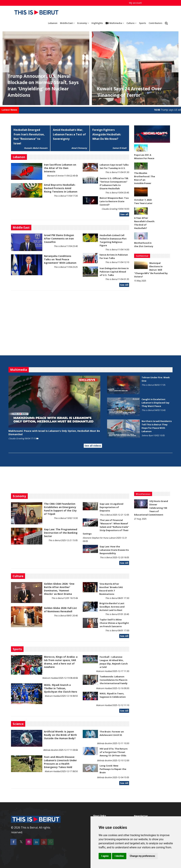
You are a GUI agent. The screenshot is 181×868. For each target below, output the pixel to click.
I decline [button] (119, 856)
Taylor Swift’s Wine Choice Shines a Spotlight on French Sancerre (114, 623)
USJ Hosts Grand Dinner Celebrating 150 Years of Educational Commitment (151, 508)
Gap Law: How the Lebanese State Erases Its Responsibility (114, 550)
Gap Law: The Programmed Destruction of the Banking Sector (61, 533)
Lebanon (53, 23)
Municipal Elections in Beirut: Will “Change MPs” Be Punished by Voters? (151, 270)
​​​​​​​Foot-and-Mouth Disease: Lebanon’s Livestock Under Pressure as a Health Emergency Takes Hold (60, 762)
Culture (131, 23)
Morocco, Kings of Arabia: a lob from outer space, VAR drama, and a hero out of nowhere (61, 662)
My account (135, 3)
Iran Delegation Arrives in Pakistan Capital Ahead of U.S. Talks (114, 272)
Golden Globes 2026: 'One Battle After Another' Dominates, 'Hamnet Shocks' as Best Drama (59, 589)
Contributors (155, 23)
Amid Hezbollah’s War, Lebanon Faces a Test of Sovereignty (69, 134)
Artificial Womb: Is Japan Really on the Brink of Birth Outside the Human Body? (60, 735)
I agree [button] (105, 856)
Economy (83, 23)
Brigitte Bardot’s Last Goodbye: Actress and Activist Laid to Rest (112, 607)
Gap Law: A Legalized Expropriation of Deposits (111, 507)
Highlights (97, 23)
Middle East (67, 23)
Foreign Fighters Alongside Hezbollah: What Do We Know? (107, 134)
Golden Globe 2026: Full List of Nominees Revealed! (60, 610)
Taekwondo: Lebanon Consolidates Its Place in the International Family (114, 680)
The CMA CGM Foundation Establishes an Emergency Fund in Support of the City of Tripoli (60, 509)
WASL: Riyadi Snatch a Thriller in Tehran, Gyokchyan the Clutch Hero (61, 688)
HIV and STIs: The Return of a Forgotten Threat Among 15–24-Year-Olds (114, 752)
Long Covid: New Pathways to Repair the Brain (113, 769)
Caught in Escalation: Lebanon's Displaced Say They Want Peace (155, 403)
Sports (143, 23)
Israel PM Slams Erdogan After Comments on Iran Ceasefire (59, 239)
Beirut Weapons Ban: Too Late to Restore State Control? (114, 201)
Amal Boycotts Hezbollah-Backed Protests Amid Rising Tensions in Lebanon (61, 188)
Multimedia (115, 23)
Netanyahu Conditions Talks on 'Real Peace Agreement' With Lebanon (60, 259)
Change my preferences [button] (142, 856)
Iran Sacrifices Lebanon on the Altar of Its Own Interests (60, 168)
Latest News (9, 110)
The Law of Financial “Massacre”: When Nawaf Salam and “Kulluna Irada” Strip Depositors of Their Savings (106, 527)
